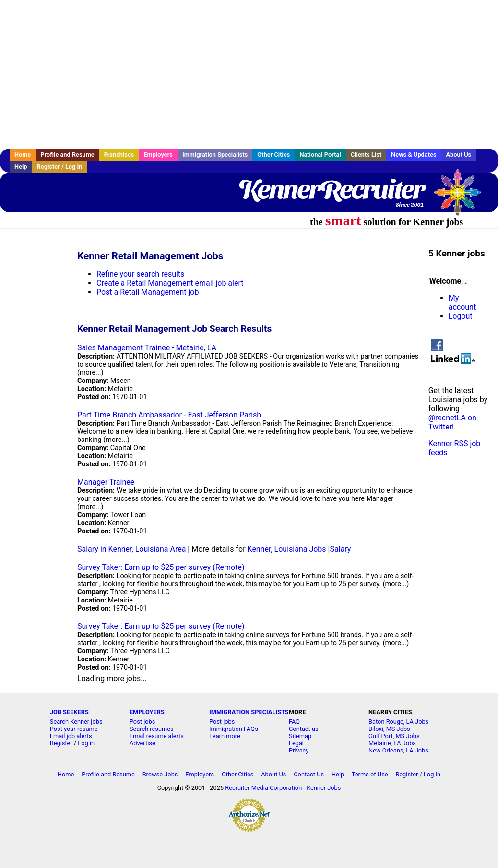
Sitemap (300, 736)
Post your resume (74, 729)
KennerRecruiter (331, 189)
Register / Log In (60, 167)
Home (23, 155)
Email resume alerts (157, 736)
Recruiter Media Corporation (263, 788)
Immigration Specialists (215, 155)
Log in (86, 743)
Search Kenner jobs (76, 722)
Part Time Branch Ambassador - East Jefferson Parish (169, 415)
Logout (461, 316)
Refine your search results (140, 274)
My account (462, 302)
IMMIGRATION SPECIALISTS (249, 712)
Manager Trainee (106, 482)
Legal (296, 743)
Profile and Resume (67, 155)
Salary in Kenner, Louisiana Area (131, 549)
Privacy (299, 750)
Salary (340, 549)
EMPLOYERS (147, 712)
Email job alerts (71, 736)
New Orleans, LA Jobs (398, 750)
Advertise (142, 743)
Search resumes (152, 729)
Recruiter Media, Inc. (462, 197)
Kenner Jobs (324, 788)
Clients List (366, 155)
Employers (158, 155)
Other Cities (273, 155)
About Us (458, 155)
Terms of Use (370, 774)
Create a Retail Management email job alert (170, 283)
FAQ (294, 722)
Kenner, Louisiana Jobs (287, 549)
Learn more (225, 736)
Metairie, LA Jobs (392, 743)
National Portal (320, 155)
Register (61, 743)
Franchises (119, 155)
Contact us (304, 729)
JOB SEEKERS (69, 712)
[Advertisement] (249, 74)
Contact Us (309, 774)
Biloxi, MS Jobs (389, 729)
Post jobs (142, 722)
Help (21, 167)
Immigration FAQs (234, 729)
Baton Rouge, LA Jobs (398, 722)
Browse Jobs (160, 774)
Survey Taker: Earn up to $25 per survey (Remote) (161, 567)
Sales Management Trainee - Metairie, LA (147, 348)
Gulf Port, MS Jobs (394, 736)
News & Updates (414, 155)
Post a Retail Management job (148, 292)
